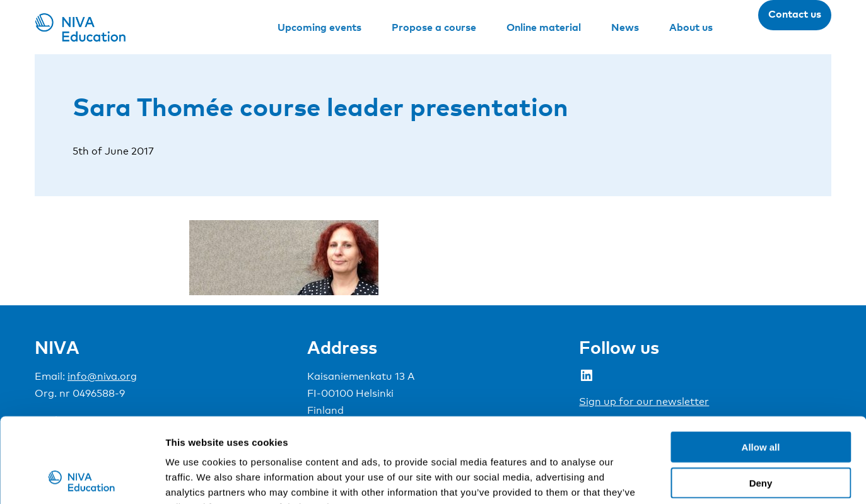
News (625, 27)
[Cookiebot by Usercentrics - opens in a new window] (82, 479)
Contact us (795, 14)
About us (691, 27)
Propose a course (434, 27)
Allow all (761, 367)
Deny (761, 403)
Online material (544, 27)
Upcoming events (319, 27)
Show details (662, 479)
